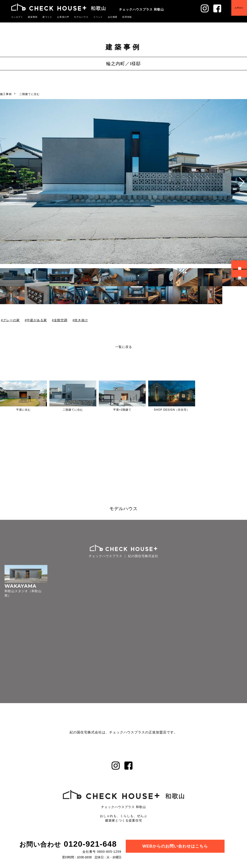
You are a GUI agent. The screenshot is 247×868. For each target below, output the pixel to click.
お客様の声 (60, 17)
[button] (242, 182)
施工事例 (6, 94)
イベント (92, 17)
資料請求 (240, 274)
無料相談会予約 (240, 265)
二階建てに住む (30, 94)
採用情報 (119, 17)
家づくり (45, 17)
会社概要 (106, 17)
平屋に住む (23, 410)
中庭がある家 (37, 320)
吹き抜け (81, 320)
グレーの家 (11, 320)
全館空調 (61, 320)
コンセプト (17, 17)
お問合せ (236, 11)
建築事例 (31, 17)
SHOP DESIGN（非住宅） (172, 410)
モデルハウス (77, 17)
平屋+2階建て (122, 410)
